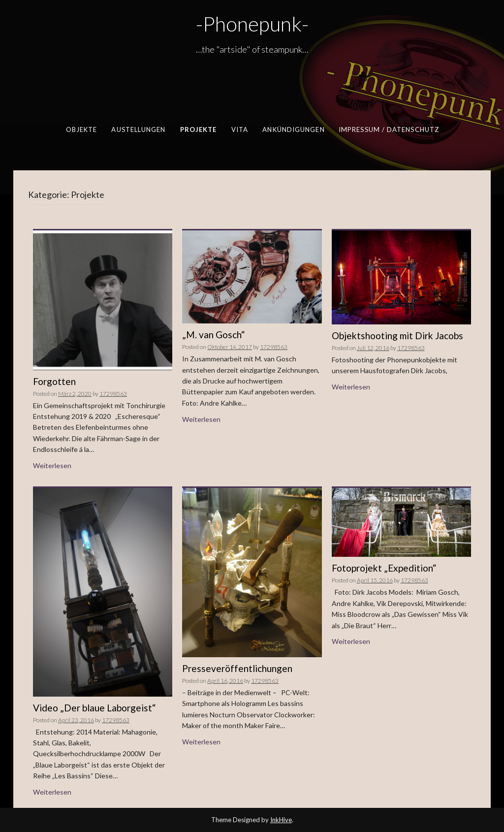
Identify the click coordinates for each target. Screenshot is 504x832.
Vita (239, 129)
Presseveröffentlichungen (237, 668)
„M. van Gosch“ (214, 335)
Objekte (81, 129)
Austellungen (138, 129)
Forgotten (54, 381)
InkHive (281, 820)
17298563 (113, 394)
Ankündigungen (293, 129)
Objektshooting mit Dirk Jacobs (397, 336)
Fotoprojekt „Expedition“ (384, 568)
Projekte (198, 129)
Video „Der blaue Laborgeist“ (94, 708)
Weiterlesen (52, 465)
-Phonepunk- (252, 24)
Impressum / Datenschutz (388, 129)
